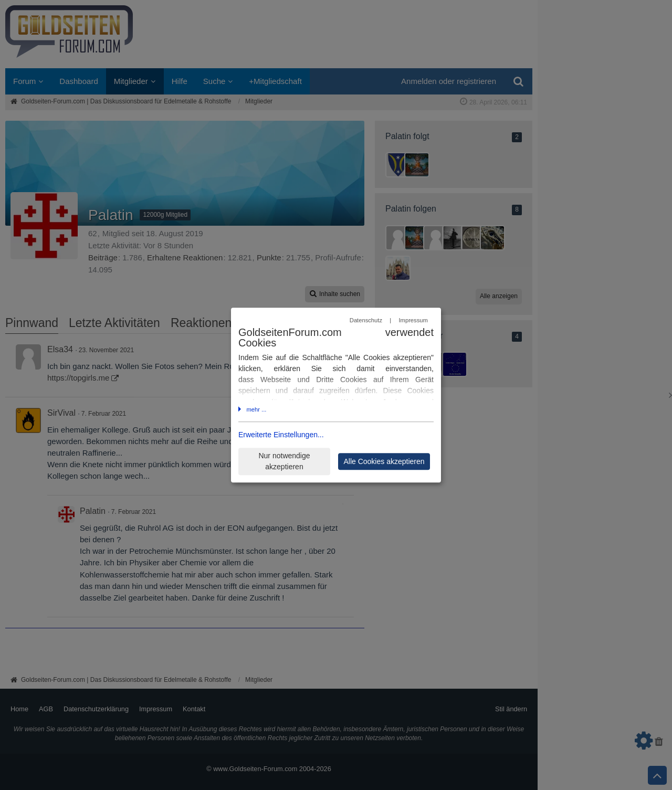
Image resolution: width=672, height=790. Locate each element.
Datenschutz (366, 321)
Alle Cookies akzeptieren (384, 461)
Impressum (413, 321)
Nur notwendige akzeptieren (284, 461)
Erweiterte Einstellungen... (281, 435)
